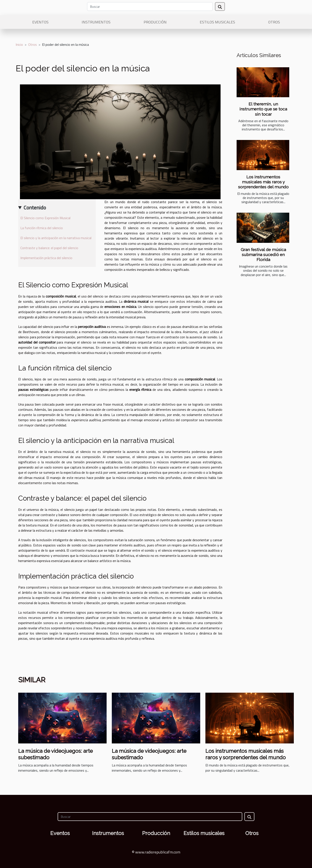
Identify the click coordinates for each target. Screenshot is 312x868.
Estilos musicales (217, 22)
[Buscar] (150, 7)
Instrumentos (96, 22)
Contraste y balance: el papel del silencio (49, 248)
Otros (274, 22)
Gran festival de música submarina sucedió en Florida (263, 255)
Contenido (35, 207)
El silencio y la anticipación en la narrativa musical (56, 238)
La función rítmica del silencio (42, 228)
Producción (155, 22)
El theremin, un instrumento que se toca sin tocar (263, 109)
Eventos (40, 22)
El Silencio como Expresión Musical (45, 218)
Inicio (19, 44)
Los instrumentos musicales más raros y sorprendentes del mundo (263, 182)
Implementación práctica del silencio (46, 258)
